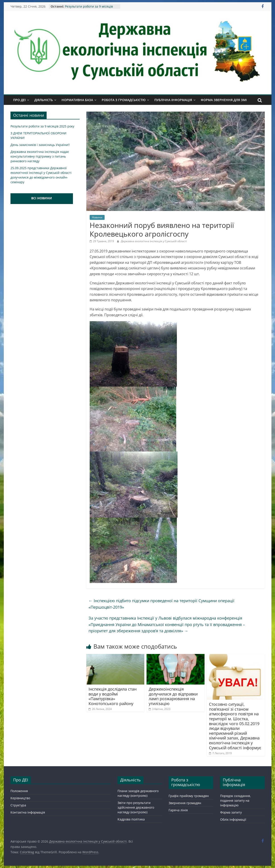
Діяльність (44, 100)
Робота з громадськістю (124, 100)
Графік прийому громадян (189, 796)
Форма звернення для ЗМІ (224, 100)
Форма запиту (231, 812)
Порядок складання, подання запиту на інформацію (236, 800)
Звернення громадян (185, 803)
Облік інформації (233, 819)
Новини (97, 217)
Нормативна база (77, 100)
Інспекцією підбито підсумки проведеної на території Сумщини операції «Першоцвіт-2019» (161, 604)
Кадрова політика (131, 819)
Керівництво (20, 798)
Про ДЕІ (19, 100)
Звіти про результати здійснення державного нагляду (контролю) (136, 807)
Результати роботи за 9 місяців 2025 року (42, 126)
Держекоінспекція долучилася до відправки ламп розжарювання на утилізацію (173, 696)
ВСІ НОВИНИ (42, 198)
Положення (19, 791)
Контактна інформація (28, 812)
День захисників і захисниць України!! (40, 145)
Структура (18, 805)
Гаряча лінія (178, 810)
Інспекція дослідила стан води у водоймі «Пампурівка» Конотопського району (113, 696)
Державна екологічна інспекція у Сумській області (154, 241)
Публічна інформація (173, 100)
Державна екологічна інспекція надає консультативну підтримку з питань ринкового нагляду (40, 156)
